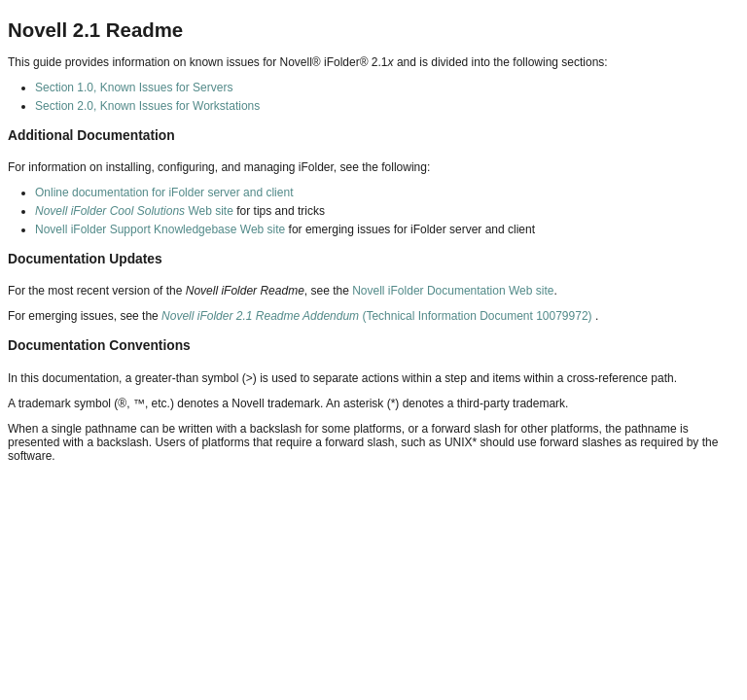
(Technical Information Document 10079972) (378, 316)
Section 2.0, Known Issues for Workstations (147, 106)
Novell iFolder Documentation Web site (453, 291)
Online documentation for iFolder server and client (164, 192)
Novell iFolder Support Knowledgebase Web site (160, 229)
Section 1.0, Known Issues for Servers (134, 87)
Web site (134, 211)
